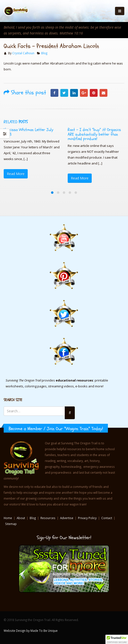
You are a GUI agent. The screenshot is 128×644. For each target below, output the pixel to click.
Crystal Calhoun (23, 53)
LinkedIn (74, 93)
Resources (48, 518)
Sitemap (11, 524)
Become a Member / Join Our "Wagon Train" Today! (56, 429)
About (21, 518)
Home (8, 518)
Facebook (54, 93)
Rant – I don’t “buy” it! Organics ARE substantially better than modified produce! (94, 134)
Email (103, 93)
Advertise (67, 518)
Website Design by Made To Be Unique (31, 631)
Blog (44, 53)
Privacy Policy (87, 518)
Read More (16, 174)
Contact (107, 518)
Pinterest (94, 93)
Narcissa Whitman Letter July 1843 (28, 132)
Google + (84, 93)
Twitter (64, 93)
